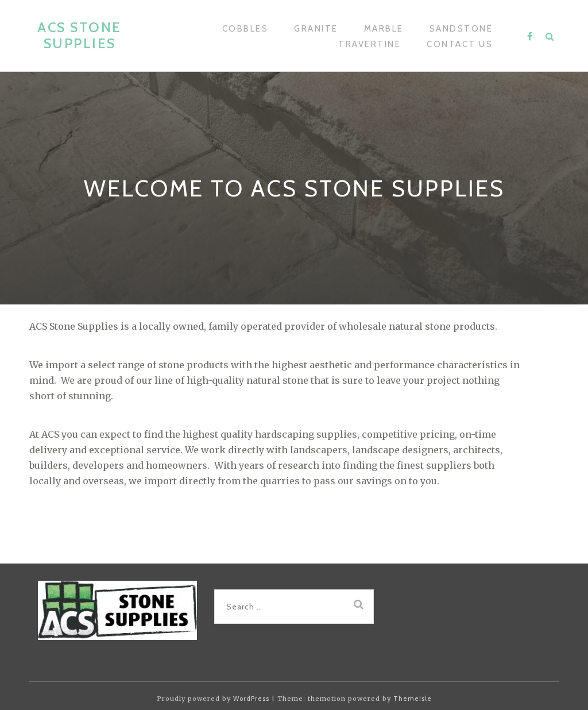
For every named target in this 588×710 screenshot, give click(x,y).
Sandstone (461, 29)
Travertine (370, 44)
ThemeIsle (413, 699)
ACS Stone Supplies (80, 35)
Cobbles (245, 29)
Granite (316, 29)
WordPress (251, 699)
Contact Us (460, 44)
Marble (384, 29)
